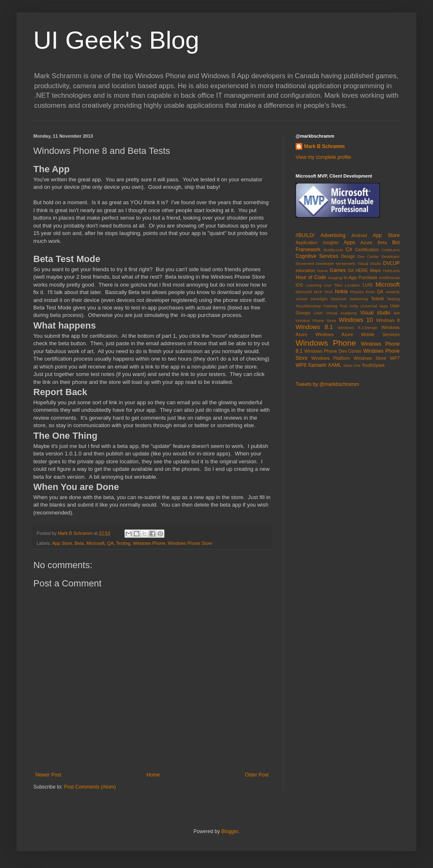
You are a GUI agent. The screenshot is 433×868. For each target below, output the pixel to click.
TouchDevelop (308, 306)
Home (153, 775)
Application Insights (317, 242)
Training (330, 306)
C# (349, 250)
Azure (366, 242)
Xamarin (317, 365)
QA (110, 543)
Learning (314, 285)
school (301, 299)
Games (338, 270)
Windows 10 (356, 320)
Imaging (335, 278)
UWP (318, 313)
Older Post (257, 775)
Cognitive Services (317, 256)
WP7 (395, 358)
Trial (343, 306)
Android (359, 235)
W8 (397, 313)
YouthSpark (373, 365)
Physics (357, 292)
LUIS (368, 285)
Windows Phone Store (190, 543)
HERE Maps (368, 270)
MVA (328, 292)
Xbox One (352, 365)
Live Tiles (333, 285)
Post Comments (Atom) (90, 787)
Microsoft (95, 543)
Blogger (230, 831)
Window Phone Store (316, 320)
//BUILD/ (305, 235)
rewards (393, 292)
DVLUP (391, 263)
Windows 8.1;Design (357, 328)
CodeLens (391, 250)
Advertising (333, 235)
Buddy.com (333, 250)
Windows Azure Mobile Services (358, 334)
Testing (123, 543)
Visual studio (375, 313)
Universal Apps (374, 306)
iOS (299, 285)
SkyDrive (338, 299)
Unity (354, 306)
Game (322, 271)
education (305, 270)
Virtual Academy (341, 313)
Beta (79, 543)
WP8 (301, 365)
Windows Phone (149, 543)
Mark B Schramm (324, 146)
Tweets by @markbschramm (327, 384)
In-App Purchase (360, 277)
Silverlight (319, 299)
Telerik (377, 299)
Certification (367, 250)
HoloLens (391, 271)
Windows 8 (388, 320)
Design (348, 256)
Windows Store (370, 358)
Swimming (358, 299)
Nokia (341, 292)
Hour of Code (311, 277)
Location (352, 285)
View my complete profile (323, 157)
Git (351, 270)
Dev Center (368, 256)
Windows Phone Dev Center (333, 351)
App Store (62, 543)
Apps (350, 242)
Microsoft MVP (309, 292)
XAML (335, 365)
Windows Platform (331, 358)
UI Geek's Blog (116, 40)
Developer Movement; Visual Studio (349, 263)
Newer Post (48, 775)
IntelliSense (389, 278)
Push (370, 292)
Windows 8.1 (314, 327)
